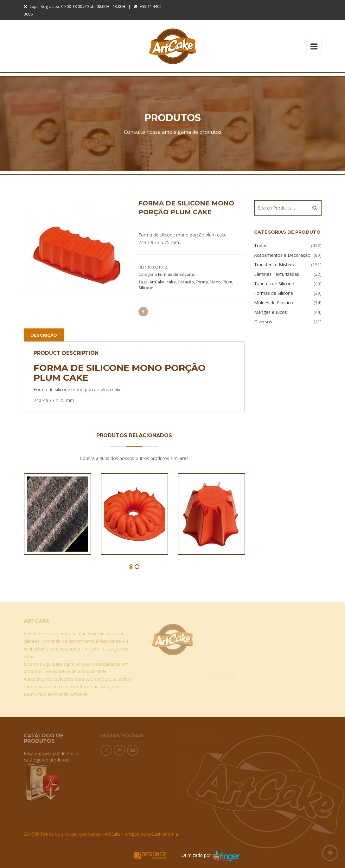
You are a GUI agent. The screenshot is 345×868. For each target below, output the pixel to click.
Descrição (44, 335)
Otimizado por (187, 855)
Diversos (263, 322)
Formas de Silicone (176, 274)
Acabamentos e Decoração (282, 255)
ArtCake (157, 282)
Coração (186, 282)
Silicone (146, 288)
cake (171, 282)
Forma (202, 282)
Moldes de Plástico (274, 303)
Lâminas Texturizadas (277, 274)
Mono (215, 282)
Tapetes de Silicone (274, 284)
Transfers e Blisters (274, 265)
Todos (261, 246)
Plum (227, 282)
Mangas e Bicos (271, 312)
